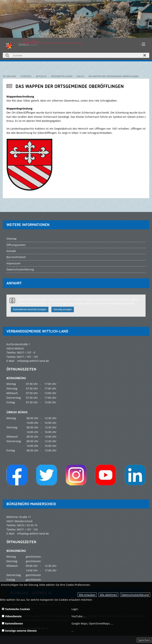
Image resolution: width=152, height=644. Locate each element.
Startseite (26, 76)
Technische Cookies (16, 609)
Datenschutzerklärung (135, 595)
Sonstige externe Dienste (19, 631)
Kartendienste (12, 623)
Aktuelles (41, 76)
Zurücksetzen (145, 55)
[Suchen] (76, 55)
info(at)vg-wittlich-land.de (33, 361)
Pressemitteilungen (62, 76)
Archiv (80, 76)
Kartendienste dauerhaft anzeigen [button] (30, 309)
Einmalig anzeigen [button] (63, 309)
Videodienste (12, 616)
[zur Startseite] (45, 44)
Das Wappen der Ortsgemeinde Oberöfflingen (113, 76)
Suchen (7, 55)
